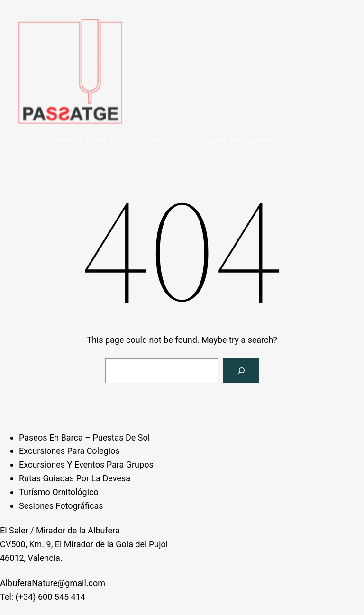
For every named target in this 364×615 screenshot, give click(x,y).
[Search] (241, 371)
